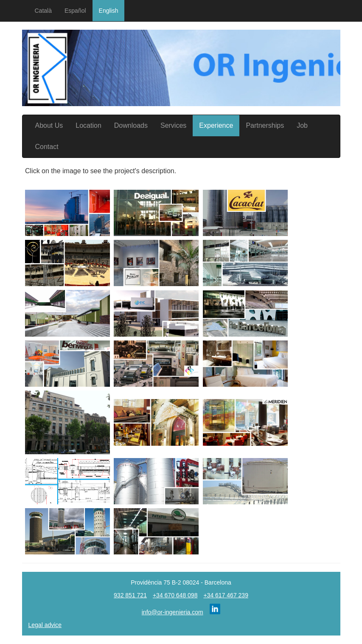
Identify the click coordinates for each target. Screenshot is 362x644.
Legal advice (45, 625)
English (109, 11)
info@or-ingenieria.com (173, 612)
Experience (216, 125)
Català (43, 11)
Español (75, 11)
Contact (47, 147)
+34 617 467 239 (226, 595)
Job (302, 125)
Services (173, 125)
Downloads (131, 125)
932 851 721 (130, 595)
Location (88, 125)
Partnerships (265, 125)
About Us (49, 125)
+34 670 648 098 (175, 595)
